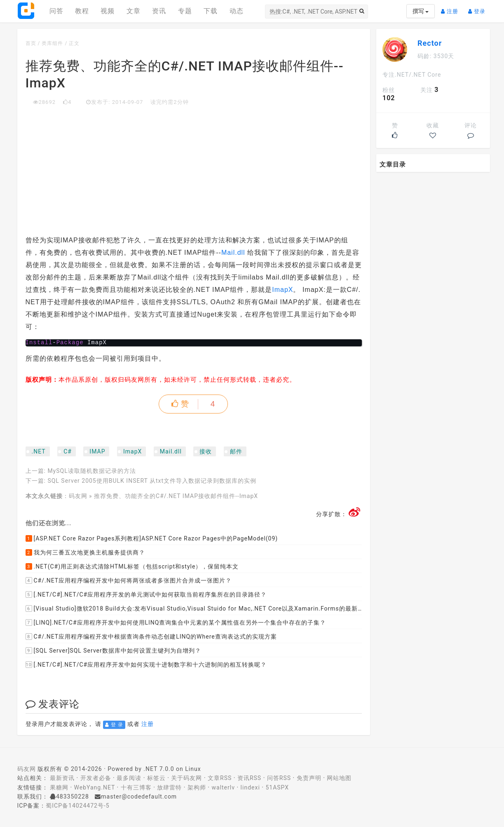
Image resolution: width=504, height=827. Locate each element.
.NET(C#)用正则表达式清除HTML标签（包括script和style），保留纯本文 (132, 566)
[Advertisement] (194, 168)
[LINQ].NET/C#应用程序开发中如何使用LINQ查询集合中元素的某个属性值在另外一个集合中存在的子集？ (176, 623)
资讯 (159, 11)
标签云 (156, 778)
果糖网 (59, 787)
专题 (185, 11)
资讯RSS (249, 778)
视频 (108, 11)
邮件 (236, 451)
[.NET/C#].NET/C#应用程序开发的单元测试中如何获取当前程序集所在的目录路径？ (146, 594)
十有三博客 (136, 787)
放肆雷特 (169, 787)
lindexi (250, 787)
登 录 (114, 725)
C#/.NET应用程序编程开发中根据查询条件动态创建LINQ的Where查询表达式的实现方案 (151, 637)
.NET (39, 451)
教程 (82, 11)
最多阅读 (129, 778)
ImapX (282, 290)
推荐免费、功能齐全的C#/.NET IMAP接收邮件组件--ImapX (176, 496)
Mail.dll (234, 253)
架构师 (197, 787)
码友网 (78, 496)
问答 (56, 11)
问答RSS (279, 778)
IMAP (97, 451)
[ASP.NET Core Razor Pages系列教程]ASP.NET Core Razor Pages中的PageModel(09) (152, 538)
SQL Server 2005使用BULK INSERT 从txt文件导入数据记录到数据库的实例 (152, 481)
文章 (134, 11)
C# (68, 451)
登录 (479, 8)
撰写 (421, 11)
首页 (31, 43)
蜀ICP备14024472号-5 (77, 806)
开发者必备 (96, 778)
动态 (237, 11)
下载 (211, 11)
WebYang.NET (95, 787)
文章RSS (220, 778)
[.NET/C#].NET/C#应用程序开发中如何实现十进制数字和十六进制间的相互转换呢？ (146, 665)
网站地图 (339, 778)
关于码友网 (186, 778)
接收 (206, 451)
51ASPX (277, 787)
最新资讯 (62, 778)
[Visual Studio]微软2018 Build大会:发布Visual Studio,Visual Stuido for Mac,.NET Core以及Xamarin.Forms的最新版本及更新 (194, 609)
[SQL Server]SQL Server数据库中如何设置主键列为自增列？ (113, 651)
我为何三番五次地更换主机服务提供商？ (85, 552)
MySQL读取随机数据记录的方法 (91, 471)
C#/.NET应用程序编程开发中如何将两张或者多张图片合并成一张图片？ (129, 580)
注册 (452, 8)
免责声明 (309, 778)
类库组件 (52, 43)
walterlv (223, 787)
